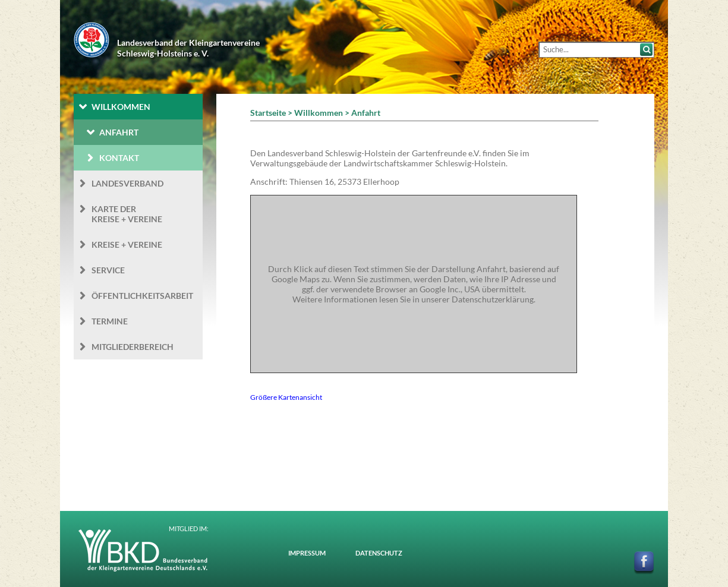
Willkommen (121, 107)
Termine (110, 321)
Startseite (268, 113)
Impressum (307, 553)
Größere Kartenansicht (286, 397)
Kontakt (119, 158)
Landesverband (127, 183)
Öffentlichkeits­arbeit (142, 296)
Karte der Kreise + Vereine (127, 214)
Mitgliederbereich (133, 347)
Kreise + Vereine (127, 244)
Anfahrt (119, 132)
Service (108, 270)
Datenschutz (379, 553)
